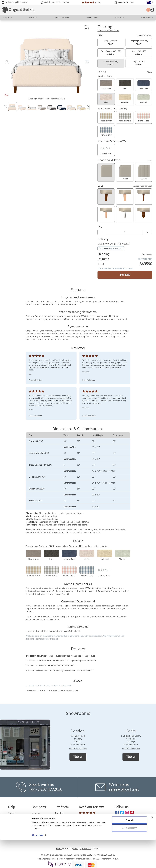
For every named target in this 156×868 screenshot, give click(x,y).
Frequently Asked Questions (16, 824)
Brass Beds (60, 823)
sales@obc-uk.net (72, 631)
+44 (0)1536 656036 (131, 748)
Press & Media (38, 828)
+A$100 (125, 172)
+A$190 (144, 172)
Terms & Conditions (17, 835)
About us (36, 813)
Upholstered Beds (63, 818)
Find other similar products (111, 249)
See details (147, 254)
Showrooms (37, 818)
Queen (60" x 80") (111, 63)
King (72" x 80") (139, 63)
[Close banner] (152, 846)
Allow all (129, 848)
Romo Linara (104, 591)
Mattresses (60, 832)
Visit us (78, 757)
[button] (87, 62)
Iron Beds (60, 813)
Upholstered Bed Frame (108, 31)
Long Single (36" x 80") (139, 42)
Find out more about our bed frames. (60, 304)
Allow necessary (129, 856)
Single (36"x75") (111, 42)
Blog (34, 823)
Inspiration (13, 818)
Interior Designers (40, 832)
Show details (38, 863)
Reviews (11, 813)
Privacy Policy (14, 831)
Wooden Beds (62, 828)
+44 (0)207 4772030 (78, 748)
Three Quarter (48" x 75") (111, 53)
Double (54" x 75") (139, 53)
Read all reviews (87, 815)
